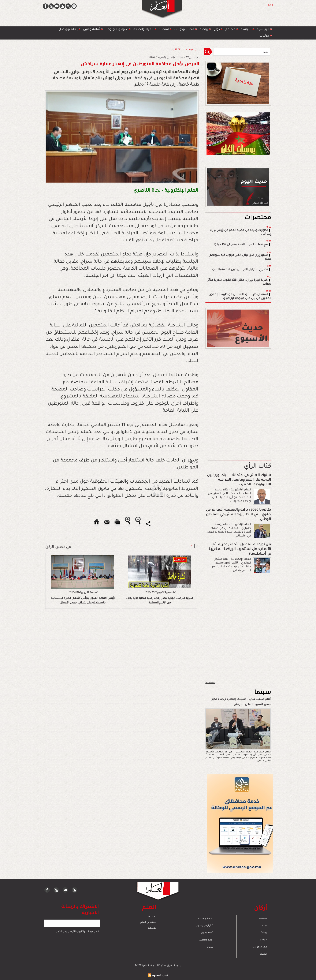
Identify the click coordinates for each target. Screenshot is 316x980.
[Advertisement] (153, 490)
